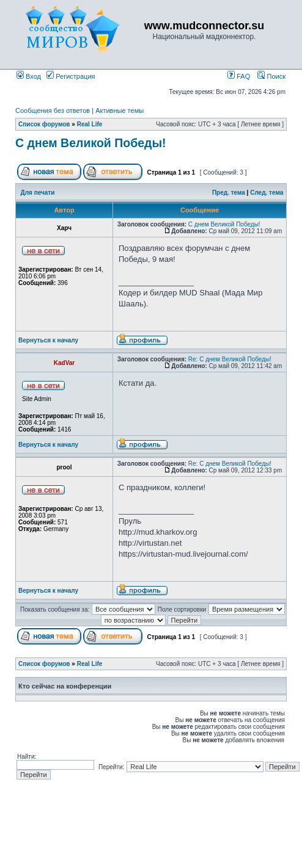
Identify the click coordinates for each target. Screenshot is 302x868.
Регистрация (71, 76)
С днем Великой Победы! (91, 143)
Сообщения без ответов (53, 110)
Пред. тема (229, 193)
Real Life (90, 124)
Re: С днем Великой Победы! (230, 359)
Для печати (38, 193)
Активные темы (120, 110)
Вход (29, 76)
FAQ (239, 76)
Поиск (271, 76)
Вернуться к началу (48, 340)
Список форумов (44, 124)
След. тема (267, 193)
